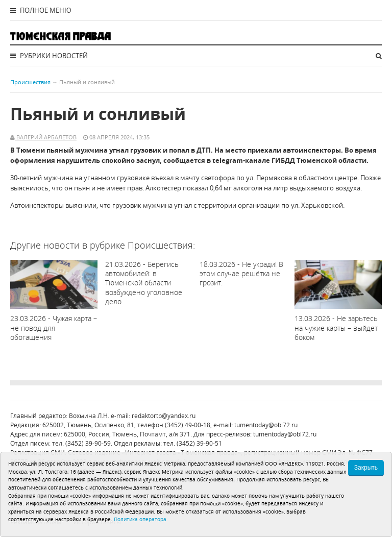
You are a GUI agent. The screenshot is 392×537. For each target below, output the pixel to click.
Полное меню (41, 10)
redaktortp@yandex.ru (164, 416)
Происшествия (30, 82)
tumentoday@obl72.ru (266, 425)
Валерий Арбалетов (46, 137)
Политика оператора (140, 519)
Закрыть (366, 468)
